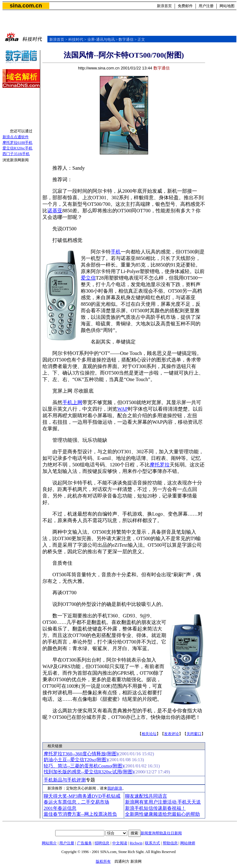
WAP (123, 409)
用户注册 (206, 6)
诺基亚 (55, 211)
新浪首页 (164, 6)
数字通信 (126, 40)
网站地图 (227, 6)
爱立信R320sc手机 (17, 148)
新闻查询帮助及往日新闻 (161, 833)
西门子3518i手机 (16, 154)
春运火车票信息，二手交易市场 (76, 802)
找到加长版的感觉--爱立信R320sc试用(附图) (89, 772)
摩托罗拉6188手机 (17, 143)
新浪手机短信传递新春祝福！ (155, 808)
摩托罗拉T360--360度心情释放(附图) (81, 754)
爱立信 (88, 278)
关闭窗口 (194, 734)
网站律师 (188, 843)
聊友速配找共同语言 (146, 796)
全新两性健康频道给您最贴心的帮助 (162, 814)
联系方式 (152, 843)
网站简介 (49, 843)
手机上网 (72, 402)
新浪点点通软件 (16, 137)
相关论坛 (149, 734)
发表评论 (172, 734)
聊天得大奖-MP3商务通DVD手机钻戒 (82, 796)
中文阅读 (120, 843)
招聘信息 (102, 843)
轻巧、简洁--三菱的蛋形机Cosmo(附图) (84, 766)
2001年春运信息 (60, 808)
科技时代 (76, 40)
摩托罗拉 (160, 465)
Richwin (136, 843)
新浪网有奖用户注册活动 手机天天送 (163, 802)
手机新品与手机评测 (65, 780)
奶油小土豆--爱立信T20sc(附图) (76, 760)
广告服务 (85, 843)
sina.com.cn (26, 6)
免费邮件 (185, 6)
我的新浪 (115, 788)
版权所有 (103, 861)
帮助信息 (170, 843)
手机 (116, 252)
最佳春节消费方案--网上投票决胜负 (80, 814)
